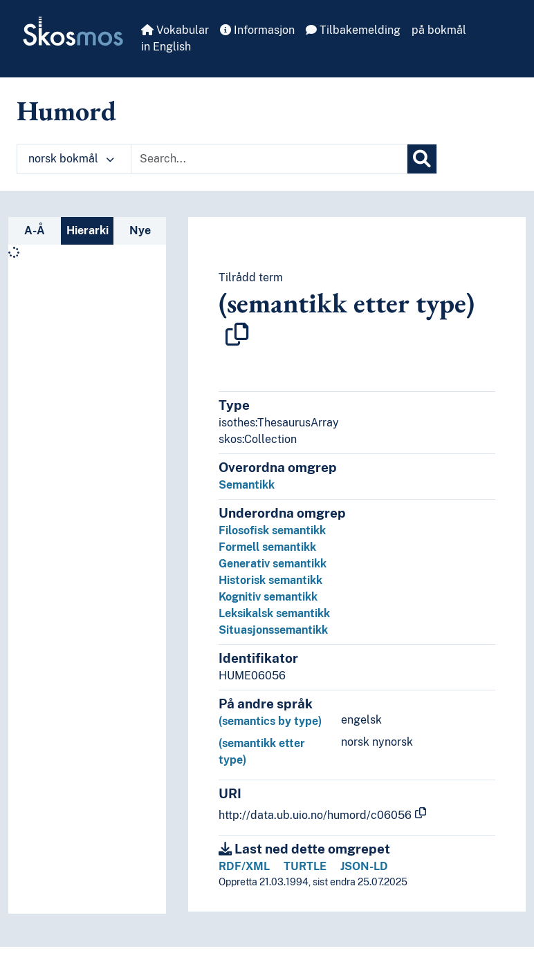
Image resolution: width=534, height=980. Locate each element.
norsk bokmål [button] (71, 159)
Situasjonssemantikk (273, 630)
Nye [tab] (140, 230)
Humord (66, 111)
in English (166, 47)
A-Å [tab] (35, 230)
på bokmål (439, 30)
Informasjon (257, 30)
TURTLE (305, 866)
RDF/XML (244, 866)
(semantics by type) (270, 721)
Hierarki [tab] (88, 230)
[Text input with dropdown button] (269, 159)
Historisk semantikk (270, 580)
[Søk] (422, 159)
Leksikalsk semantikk (274, 613)
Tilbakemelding (353, 30)
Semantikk (247, 485)
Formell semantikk (267, 547)
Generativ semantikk (273, 564)
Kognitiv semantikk (268, 597)
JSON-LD (364, 866)
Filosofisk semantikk (272, 530)
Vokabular (175, 30)
